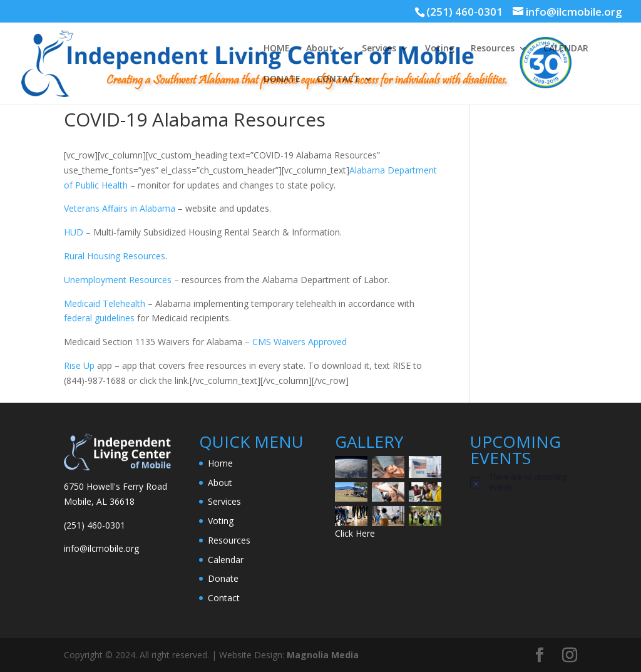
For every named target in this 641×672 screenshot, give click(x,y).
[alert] (524, 483)
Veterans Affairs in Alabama (120, 208)
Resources (493, 49)
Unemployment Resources (118, 280)
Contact (224, 598)
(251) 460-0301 (464, 12)
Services (379, 49)
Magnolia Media (323, 655)
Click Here (355, 533)
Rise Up (79, 365)
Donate (223, 578)
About (320, 49)
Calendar (226, 560)
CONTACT (338, 79)
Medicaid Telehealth (105, 303)
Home (220, 463)
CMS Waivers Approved (298, 342)
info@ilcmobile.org (101, 548)
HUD (74, 232)
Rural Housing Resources (115, 256)
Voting (440, 49)
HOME (277, 49)
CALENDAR (566, 49)
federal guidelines (99, 318)
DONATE (282, 79)
